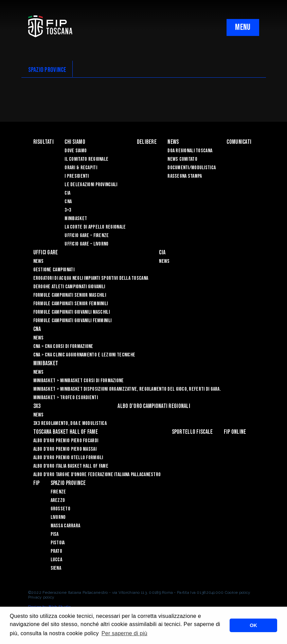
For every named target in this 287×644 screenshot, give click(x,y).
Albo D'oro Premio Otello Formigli (68, 458)
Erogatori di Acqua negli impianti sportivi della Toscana (91, 278)
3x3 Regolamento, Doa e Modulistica (70, 423)
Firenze (58, 492)
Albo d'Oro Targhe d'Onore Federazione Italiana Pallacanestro (97, 475)
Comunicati (239, 142)
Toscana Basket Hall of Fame (66, 432)
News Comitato (182, 159)
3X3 (37, 406)
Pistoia (58, 543)
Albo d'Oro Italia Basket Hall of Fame (71, 466)
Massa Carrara (66, 526)
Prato (56, 551)
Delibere (147, 142)
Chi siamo (75, 142)
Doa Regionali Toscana (190, 151)
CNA (68, 202)
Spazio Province (68, 483)
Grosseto (60, 509)
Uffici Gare (46, 252)
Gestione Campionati (54, 270)
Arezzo (58, 500)
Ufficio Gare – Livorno (86, 244)
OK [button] (253, 625)
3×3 (68, 210)
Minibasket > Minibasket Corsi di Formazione (79, 381)
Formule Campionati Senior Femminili (71, 304)
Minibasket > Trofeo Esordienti (66, 398)
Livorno (58, 517)
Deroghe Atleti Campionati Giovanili (69, 287)
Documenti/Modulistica (192, 168)
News (173, 142)
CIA (67, 193)
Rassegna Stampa (185, 176)
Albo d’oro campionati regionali (154, 406)
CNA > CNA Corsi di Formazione (63, 346)
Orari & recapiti (81, 168)
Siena (56, 568)
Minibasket (76, 219)
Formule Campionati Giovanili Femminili (73, 321)
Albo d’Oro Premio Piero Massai (65, 449)
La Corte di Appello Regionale (95, 227)
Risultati (44, 142)
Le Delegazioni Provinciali (91, 185)
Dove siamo (76, 151)
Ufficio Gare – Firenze (87, 236)
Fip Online (235, 432)
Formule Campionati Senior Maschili (70, 295)
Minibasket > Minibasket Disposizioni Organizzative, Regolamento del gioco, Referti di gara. (127, 389)
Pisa (55, 534)
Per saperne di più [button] (124, 633)
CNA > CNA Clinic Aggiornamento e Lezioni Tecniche (84, 355)
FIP (37, 483)
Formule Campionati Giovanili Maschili (71, 312)
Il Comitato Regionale (86, 159)
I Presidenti (77, 176)
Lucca (56, 560)
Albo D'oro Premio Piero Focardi (66, 441)
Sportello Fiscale (192, 432)
